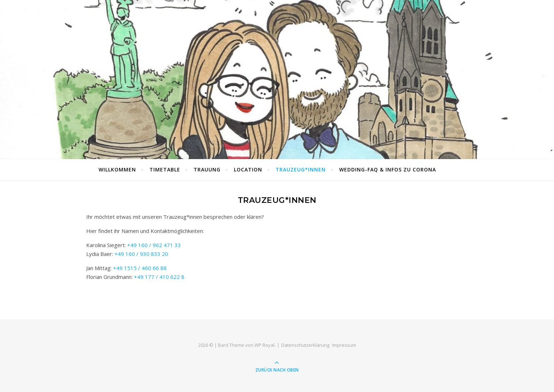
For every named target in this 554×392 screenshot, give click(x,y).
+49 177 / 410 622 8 (159, 277)
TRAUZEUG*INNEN (301, 169)
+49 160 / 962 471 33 (154, 245)
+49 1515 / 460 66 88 (140, 268)
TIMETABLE (165, 169)
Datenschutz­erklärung (305, 345)
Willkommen (117, 169)
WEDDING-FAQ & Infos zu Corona (388, 169)
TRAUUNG (207, 169)
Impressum (344, 345)
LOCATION (248, 169)
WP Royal (264, 345)
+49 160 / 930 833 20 (141, 254)
